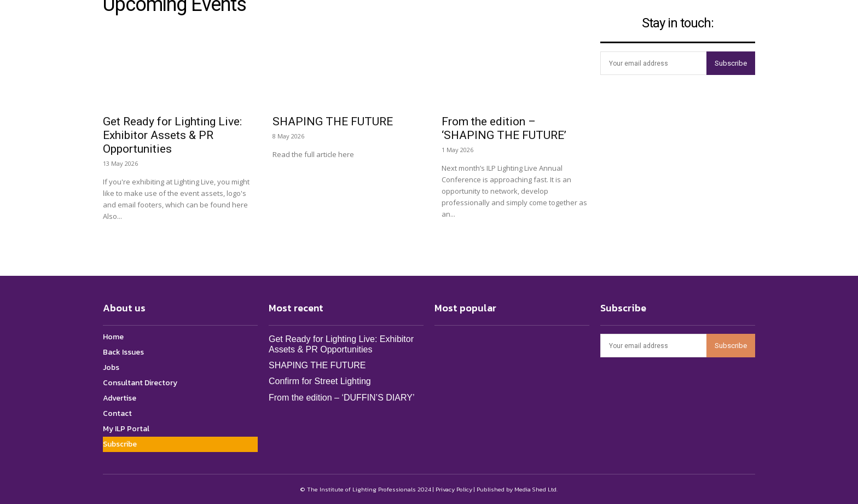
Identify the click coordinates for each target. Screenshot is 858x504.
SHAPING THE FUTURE (333, 121)
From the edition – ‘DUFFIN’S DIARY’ (341, 398)
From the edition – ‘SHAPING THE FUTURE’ (504, 128)
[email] (653, 63)
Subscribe (731, 63)
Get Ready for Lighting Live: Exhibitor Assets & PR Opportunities (172, 135)
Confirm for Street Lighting (320, 381)
